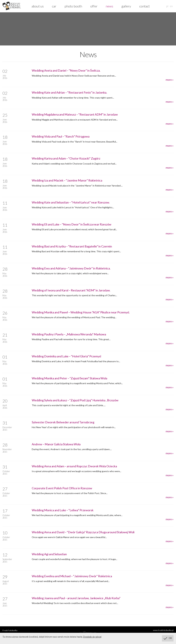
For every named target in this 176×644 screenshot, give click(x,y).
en (171, 6)
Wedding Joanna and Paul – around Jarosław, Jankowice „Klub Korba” (76, 598)
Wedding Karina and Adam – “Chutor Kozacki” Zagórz (66, 158)
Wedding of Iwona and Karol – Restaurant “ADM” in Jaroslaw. (71, 290)
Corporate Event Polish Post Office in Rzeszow (62, 488)
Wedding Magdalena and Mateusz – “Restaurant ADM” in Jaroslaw (75, 114)
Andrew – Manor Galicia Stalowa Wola (56, 444)
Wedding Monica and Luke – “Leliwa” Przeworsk (63, 510)
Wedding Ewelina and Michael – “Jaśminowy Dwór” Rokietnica (72, 576)
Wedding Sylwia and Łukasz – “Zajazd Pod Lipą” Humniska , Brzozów (75, 400)
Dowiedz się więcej (92, 637)
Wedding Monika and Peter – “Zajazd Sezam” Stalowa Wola (69, 378)
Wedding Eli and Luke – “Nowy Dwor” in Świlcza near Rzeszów (72, 224)
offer (94, 6)
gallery (126, 6)
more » (170, 80)
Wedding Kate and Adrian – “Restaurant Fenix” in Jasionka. (69, 92)
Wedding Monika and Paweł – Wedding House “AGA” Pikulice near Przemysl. (81, 312)
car (54, 6)
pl (167, 6)
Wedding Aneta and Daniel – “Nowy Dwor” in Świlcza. (66, 70)
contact (144, 6)
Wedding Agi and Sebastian (49, 554)
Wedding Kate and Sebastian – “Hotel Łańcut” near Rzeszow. (71, 202)
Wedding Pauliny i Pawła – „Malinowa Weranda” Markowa (69, 334)
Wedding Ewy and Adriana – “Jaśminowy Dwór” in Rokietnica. (71, 268)
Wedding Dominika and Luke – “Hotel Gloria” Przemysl (66, 356)
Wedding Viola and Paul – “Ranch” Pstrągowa (61, 136)
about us (38, 6)
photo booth (73, 6)
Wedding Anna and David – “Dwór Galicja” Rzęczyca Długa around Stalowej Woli (83, 532)
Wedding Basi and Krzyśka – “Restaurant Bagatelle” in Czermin (72, 246)
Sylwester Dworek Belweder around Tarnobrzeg (63, 422)
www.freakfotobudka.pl (163, 630)
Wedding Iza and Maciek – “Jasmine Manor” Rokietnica (67, 180)
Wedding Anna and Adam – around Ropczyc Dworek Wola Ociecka (74, 466)
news (109, 6)
